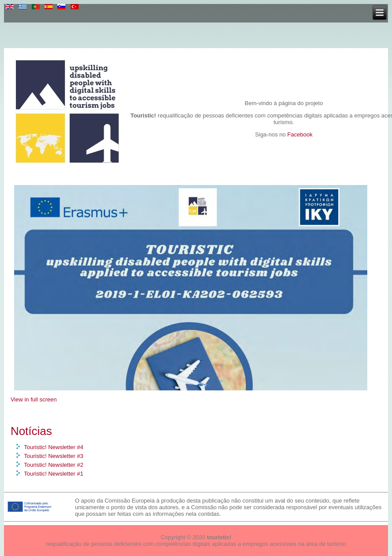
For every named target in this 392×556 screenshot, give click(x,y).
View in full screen (34, 399)
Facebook (300, 134)
